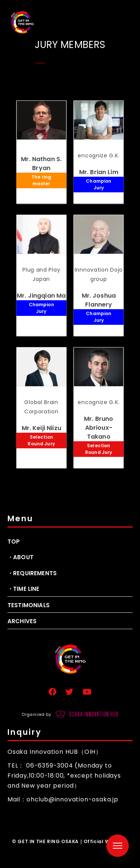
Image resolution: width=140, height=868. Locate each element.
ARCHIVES (22, 621)
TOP (14, 542)
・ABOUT (21, 557)
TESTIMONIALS (29, 605)
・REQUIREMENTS (32, 573)
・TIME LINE (24, 589)
